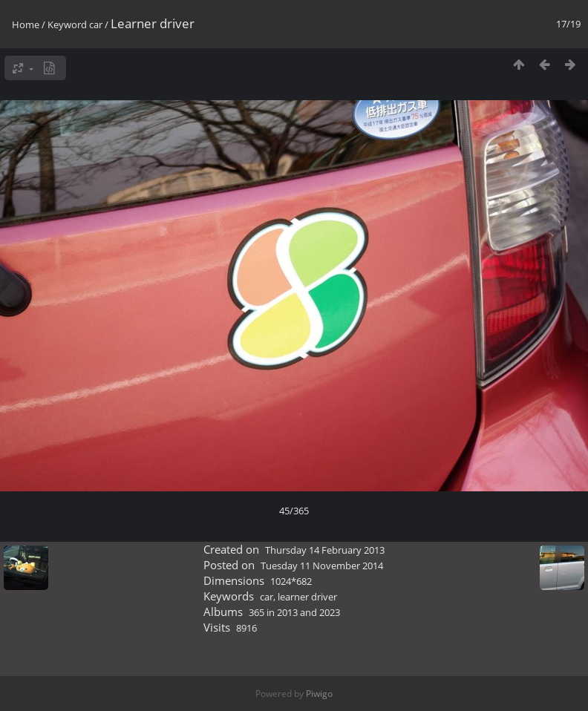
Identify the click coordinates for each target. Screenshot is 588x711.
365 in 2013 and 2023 (294, 612)
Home (26, 24)
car (96, 24)
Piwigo (319, 694)
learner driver (307, 597)
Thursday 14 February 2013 (325, 550)
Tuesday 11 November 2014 (322, 566)
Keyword (67, 24)
